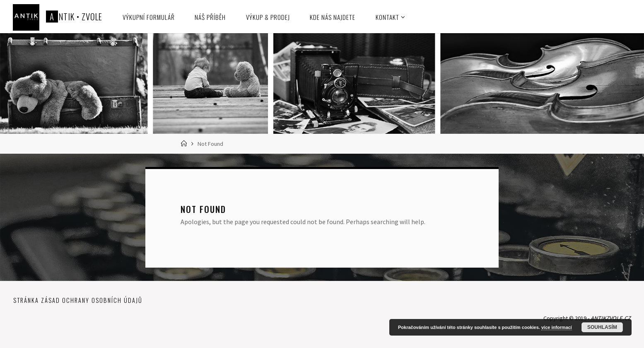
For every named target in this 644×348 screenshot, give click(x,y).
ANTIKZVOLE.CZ (611, 318)
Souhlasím (602, 327)
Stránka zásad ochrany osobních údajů (78, 300)
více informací (557, 327)
